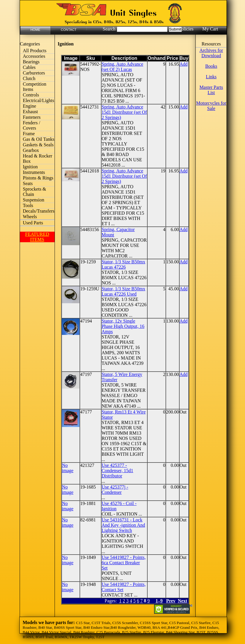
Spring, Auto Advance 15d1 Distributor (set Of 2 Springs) (124, 112)
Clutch (29, 78)
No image (68, 468)
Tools (28, 205)
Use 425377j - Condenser (115, 490)
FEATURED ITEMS (37, 237)
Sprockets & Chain (35, 192)
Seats (28, 183)
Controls (31, 95)
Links (211, 77)
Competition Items (35, 87)
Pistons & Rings (38, 178)
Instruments (34, 172)
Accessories (34, 56)
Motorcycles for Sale (211, 106)
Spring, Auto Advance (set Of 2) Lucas (122, 67)
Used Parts (33, 223)
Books (211, 66)
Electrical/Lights (39, 100)
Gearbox (31, 150)
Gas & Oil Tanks (39, 139)
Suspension (34, 200)
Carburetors (34, 73)
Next (183, 601)
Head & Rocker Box (38, 159)
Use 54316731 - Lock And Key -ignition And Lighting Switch (123, 525)
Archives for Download (211, 53)
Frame (29, 134)
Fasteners (32, 117)
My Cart (210, 29)
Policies (186, 29)
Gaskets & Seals (38, 145)
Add (184, 64)
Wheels (30, 217)
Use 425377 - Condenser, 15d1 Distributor (117, 471)
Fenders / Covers (32, 125)
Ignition (30, 167)
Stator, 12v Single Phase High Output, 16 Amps (123, 326)
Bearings (31, 62)
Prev (171, 601)
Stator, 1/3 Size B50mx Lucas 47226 (123, 264)
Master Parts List (211, 90)
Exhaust (31, 112)
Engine (29, 106)
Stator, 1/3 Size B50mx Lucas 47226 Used (123, 291)
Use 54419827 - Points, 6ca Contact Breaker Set (124, 563)
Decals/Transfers (39, 211)
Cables (29, 67)
